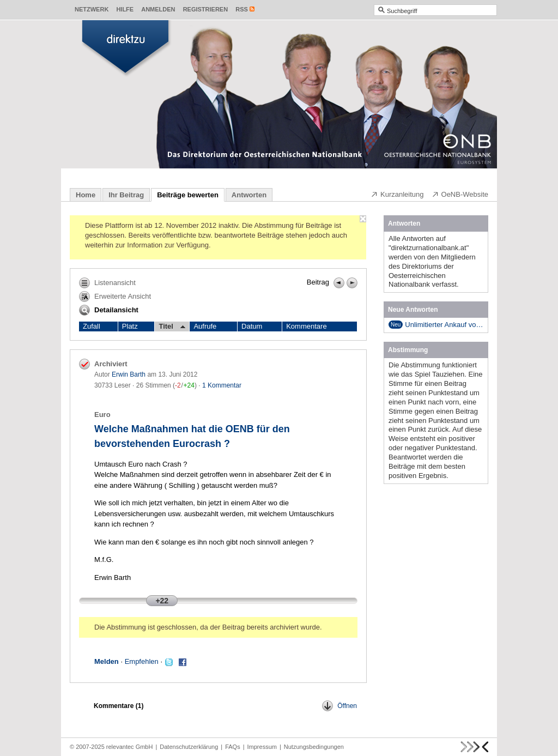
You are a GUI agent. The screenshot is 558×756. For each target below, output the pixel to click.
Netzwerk (92, 9)
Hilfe (125, 9)
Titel (172, 326)
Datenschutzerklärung (189, 747)
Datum (252, 326)
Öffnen (339, 706)
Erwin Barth (129, 374)
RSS (242, 9)
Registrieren (206, 9)
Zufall (92, 326)
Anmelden (158, 9)
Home (86, 195)
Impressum (262, 747)
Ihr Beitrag (126, 195)
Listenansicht (107, 283)
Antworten (249, 195)
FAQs (233, 747)
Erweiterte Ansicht (115, 297)
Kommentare (306, 326)
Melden (107, 661)
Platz (130, 326)
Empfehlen (142, 661)
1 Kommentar (222, 385)
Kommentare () (119, 706)
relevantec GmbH (130, 747)
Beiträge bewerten (188, 195)
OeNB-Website (460, 194)
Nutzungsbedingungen (314, 747)
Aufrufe (205, 326)
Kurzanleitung (397, 194)
